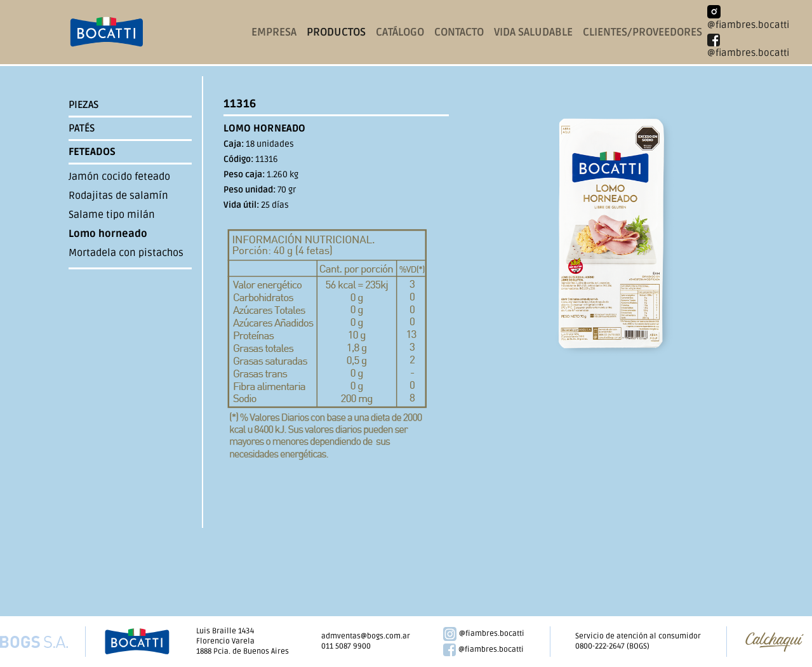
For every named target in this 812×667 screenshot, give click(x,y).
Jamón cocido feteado (119, 177)
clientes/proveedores (642, 32)
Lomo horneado (108, 234)
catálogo (400, 32)
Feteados (92, 152)
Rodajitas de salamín (118, 196)
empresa (274, 32)
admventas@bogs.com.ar (366, 636)
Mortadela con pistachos (126, 253)
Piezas (83, 105)
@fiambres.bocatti (484, 634)
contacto (459, 32)
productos (336, 32)
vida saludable (533, 32)
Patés (82, 128)
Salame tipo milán (112, 215)
